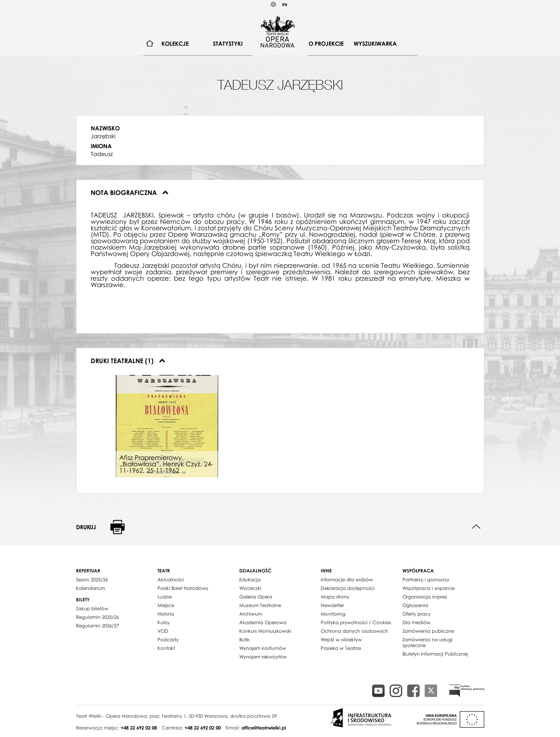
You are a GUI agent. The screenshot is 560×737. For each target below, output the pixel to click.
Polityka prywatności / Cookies (356, 622)
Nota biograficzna (130, 192)
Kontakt (166, 648)
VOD (163, 631)
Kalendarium (91, 588)
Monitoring (333, 614)
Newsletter (332, 605)
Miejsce (166, 605)
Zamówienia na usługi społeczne (427, 642)
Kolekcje (175, 44)
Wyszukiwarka (375, 44)
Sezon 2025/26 (92, 580)
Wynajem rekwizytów (263, 657)
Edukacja (250, 580)
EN (285, 4)
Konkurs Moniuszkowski (265, 631)
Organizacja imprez (425, 597)
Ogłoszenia (415, 605)
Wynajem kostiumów (263, 648)
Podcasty (168, 640)
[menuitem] (150, 44)
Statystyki (228, 44)
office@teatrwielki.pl (264, 728)
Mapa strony (335, 597)
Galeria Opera (256, 597)
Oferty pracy (417, 614)
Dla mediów (416, 622)
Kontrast (274, 4)
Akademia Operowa (263, 622)
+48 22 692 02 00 (203, 728)
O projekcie (326, 44)
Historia (166, 614)
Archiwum (251, 614)
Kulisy (164, 622)
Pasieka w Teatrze (341, 648)
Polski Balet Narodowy (183, 588)
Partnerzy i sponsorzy (426, 580)
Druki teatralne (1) (128, 361)
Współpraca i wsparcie (429, 588)
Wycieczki (250, 588)
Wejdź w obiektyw (341, 640)
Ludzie (165, 597)
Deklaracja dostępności (348, 588)
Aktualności (171, 580)
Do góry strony (476, 527)
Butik (244, 640)
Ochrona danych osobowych (354, 631)
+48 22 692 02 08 (139, 728)
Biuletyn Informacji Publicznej (435, 654)
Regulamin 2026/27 (97, 626)
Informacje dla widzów (347, 580)
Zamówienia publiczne (428, 631)
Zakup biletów (92, 608)
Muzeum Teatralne (260, 605)
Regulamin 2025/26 (97, 617)
